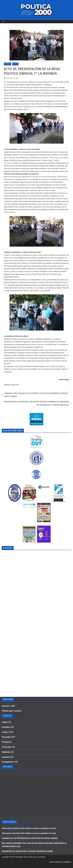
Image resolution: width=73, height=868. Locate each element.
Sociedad (5, 757)
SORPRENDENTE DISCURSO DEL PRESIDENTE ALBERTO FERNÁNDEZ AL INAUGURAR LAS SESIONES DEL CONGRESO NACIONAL (38, 403)
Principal (5, 742)
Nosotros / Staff (8, 706)
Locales (15, 64)
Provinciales (7, 747)
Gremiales (8, 64)
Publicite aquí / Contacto (12, 711)
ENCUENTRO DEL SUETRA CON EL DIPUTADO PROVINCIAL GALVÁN (27, 851)
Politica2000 (18, 857)
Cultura (5, 722)
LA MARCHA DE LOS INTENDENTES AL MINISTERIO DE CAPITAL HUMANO (30, 838)
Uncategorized (8, 762)
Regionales (6, 752)
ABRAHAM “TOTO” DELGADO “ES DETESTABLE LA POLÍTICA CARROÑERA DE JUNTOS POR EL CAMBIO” (35, 395)
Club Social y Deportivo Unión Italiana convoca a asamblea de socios (29, 828)
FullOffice (67, 862)
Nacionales (6, 737)
